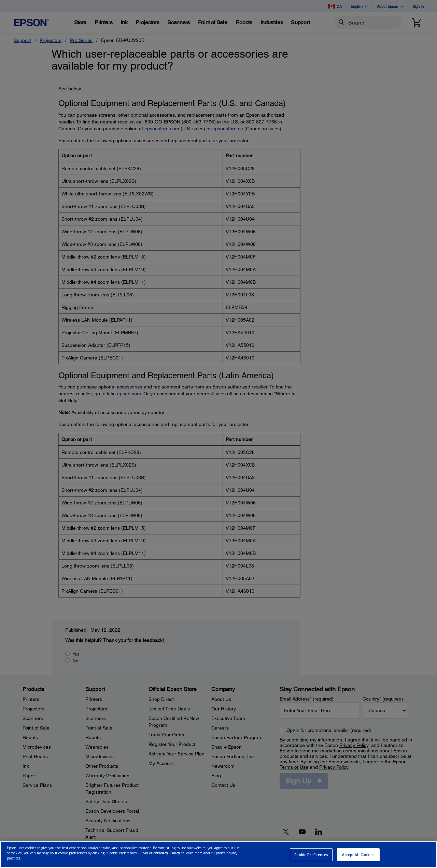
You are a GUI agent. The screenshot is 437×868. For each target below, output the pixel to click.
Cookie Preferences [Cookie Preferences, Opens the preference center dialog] (311, 855)
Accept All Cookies (358, 855)
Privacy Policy (167, 853)
